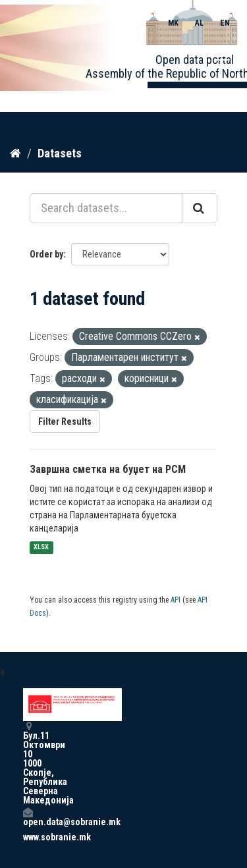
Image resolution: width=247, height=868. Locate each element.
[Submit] (200, 208)
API (176, 600)
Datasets (60, 153)
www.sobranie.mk (28, 837)
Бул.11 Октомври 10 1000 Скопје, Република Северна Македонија (28, 763)
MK (173, 23)
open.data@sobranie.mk (28, 817)
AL (199, 23)
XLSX (41, 548)
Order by (46, 254)
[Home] (15, 153)
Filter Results (65, 421)
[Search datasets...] (106, 208)
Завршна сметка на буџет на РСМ (108, 469)
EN (225, 23)
